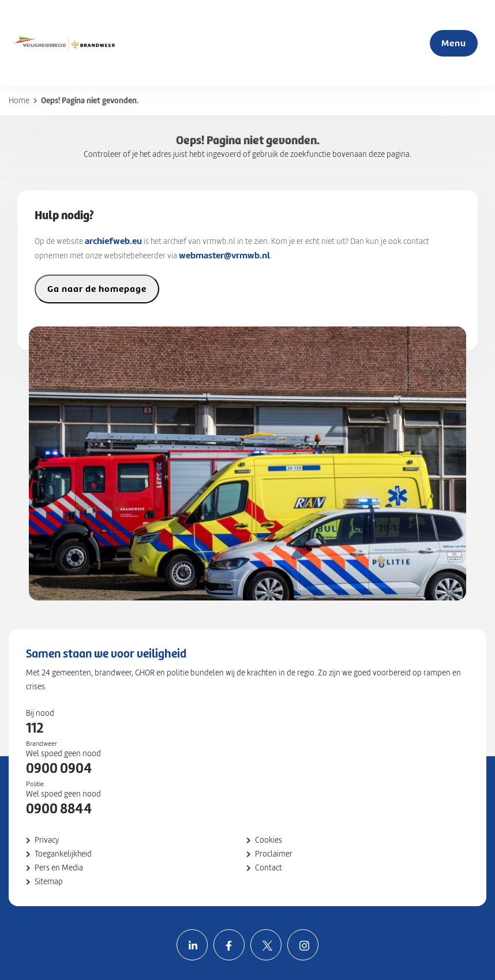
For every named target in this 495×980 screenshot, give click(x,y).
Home (19, 101)
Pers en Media (59, 868)
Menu (454, 43)
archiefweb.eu (113, 241)
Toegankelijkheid (63, 854)
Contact (269, 868)
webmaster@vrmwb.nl (224, 255)
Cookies (269, 840)
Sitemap (49, 882)
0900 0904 (59, 768)
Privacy (47, 840)
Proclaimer (274, 854)
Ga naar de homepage (97, 289)
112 (35, 728)
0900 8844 (59, 809)
